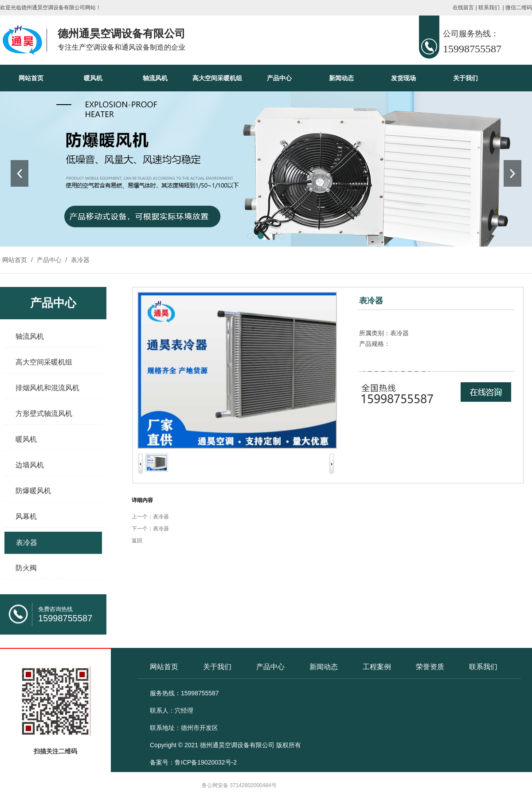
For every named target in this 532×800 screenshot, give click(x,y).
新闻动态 (341, 78)
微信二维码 (519, 8)
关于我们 (465, 78)
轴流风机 (155, 78)
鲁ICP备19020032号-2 (206, 762)
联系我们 (489, 8)
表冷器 (79, 260)
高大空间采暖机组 (217, 78)
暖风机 (93, 78)
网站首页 (31, 78)
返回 (137, 541)
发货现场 (403, 78)
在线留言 (463, 8)
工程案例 (377, 667)
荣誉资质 (430, 667)
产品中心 (279, 78)
